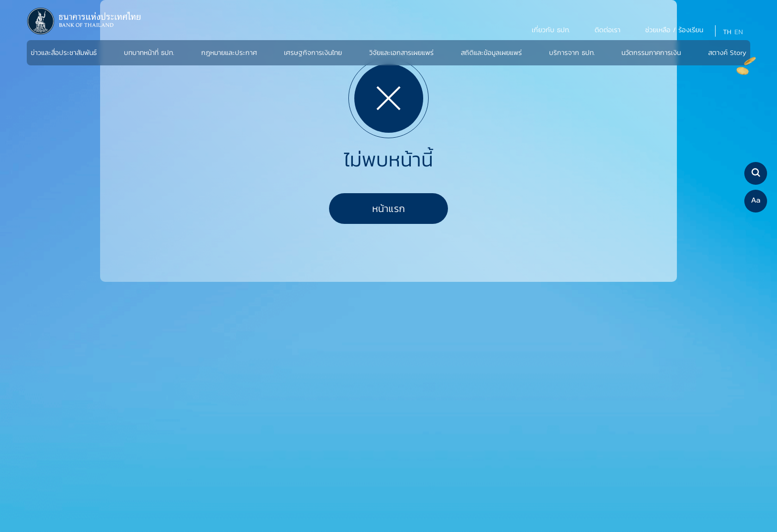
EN (739, 32)
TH (727, 32)
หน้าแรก (388, 209)
